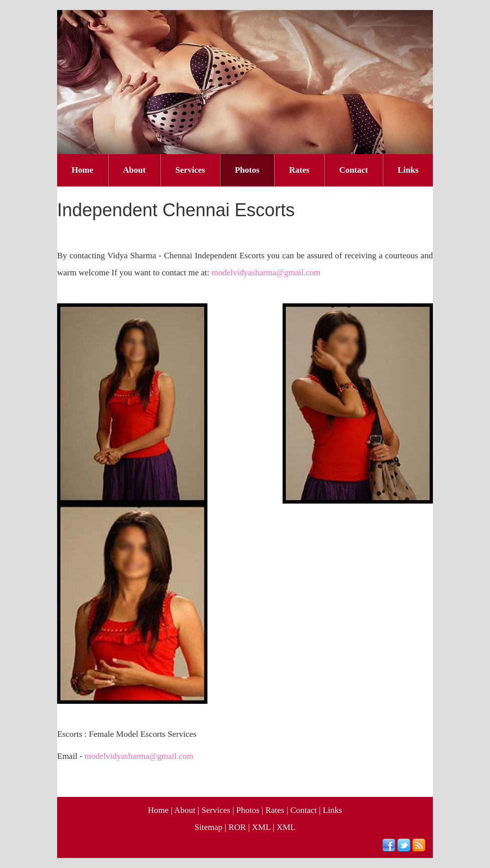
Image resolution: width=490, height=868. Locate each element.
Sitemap (208, 827)
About (134, 170)
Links (408, 170)
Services (190, 170)
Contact (354, 170)
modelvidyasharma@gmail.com (266, 273)
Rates (299, 170)
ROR (237, 827)
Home (82, 170)
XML (261, 827)
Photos (247, 170)
